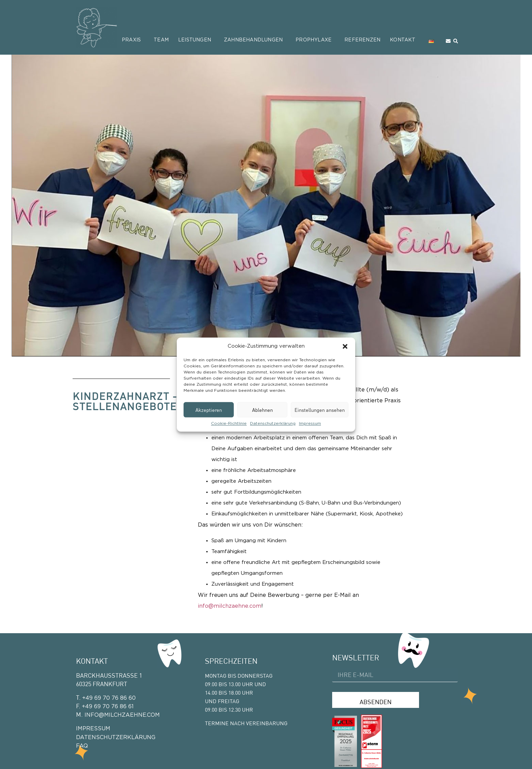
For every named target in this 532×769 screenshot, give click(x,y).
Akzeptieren (209, 410)
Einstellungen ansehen (320, 410)
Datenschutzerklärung (273, 423)
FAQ (82, 746)
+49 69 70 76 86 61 (108, 707)
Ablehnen (262, 410)
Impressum (310, 423)
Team (161, 40)
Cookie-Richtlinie (229, 423)
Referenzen (362, 40)
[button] (345, 346)
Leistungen (196, 40)
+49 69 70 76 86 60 (109, 698)
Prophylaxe (315, 40)
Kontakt (404, 40)
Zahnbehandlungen (255, 40)
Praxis (133, 40)
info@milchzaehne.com (230, 606)
